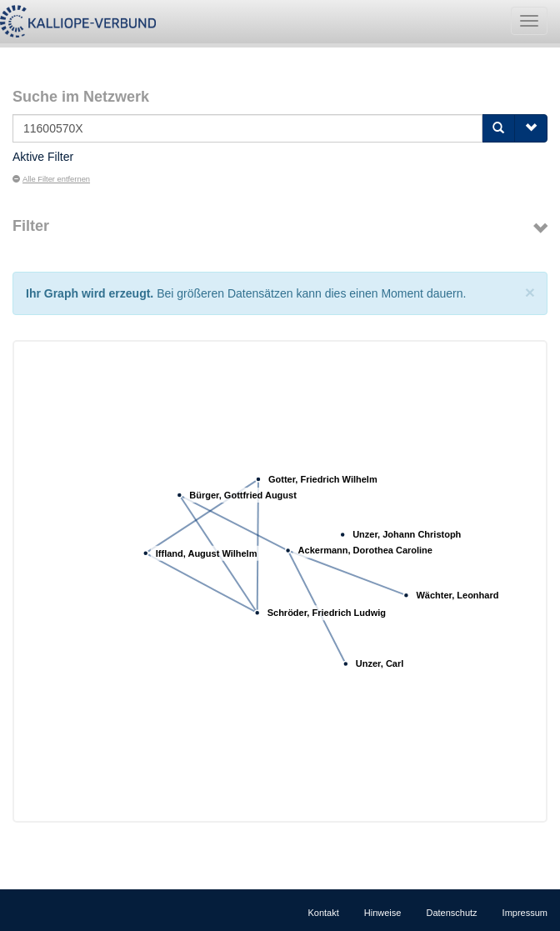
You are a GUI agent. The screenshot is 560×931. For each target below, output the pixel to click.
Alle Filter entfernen (51, 179)
